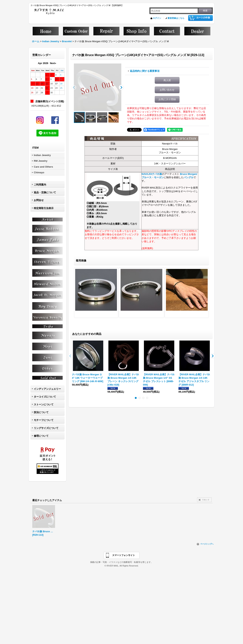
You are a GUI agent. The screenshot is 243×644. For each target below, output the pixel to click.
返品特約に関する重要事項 (145, 71)
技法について (41, 412)
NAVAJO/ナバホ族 (152, 174)
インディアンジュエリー (47, 389)
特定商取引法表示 (44, 208)
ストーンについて (44, 404)
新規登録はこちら (176, 18)
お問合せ (39, 200)
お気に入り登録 (167, 99)
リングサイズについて (46, 428)
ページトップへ (207, 544)
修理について (41, 436)
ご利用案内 (40, 185)
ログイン (157, 18)
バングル (189, 177)
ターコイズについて (45, 397)
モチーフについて (44, 420)
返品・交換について (45, 192)
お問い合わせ (167, 90)
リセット (206, 500)
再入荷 (167, 80)
